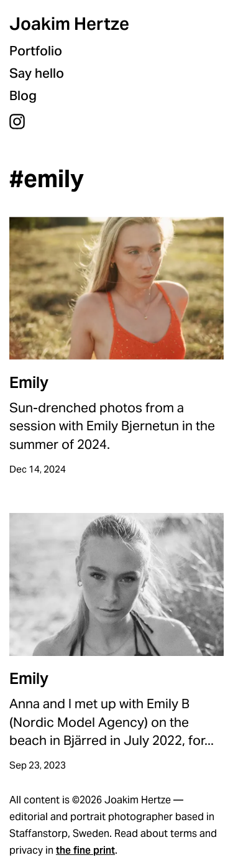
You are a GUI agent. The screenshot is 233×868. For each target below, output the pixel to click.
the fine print (85, 850)
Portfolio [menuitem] (36, 51)
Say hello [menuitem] (37, 73)
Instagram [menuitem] (17, 122)
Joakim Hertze (69, 24)
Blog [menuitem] (23, 95)
